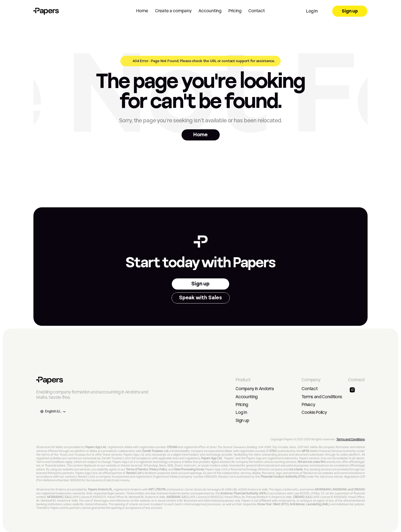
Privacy (308, 405)
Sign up (242, 421)
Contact (257, 11)
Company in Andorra (255, 389)
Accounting (210, 11)
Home (142, 11)
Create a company (173, 11)
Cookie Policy (314, 412)
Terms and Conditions (322, 397)
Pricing (235, 11)
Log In (241, 412)
